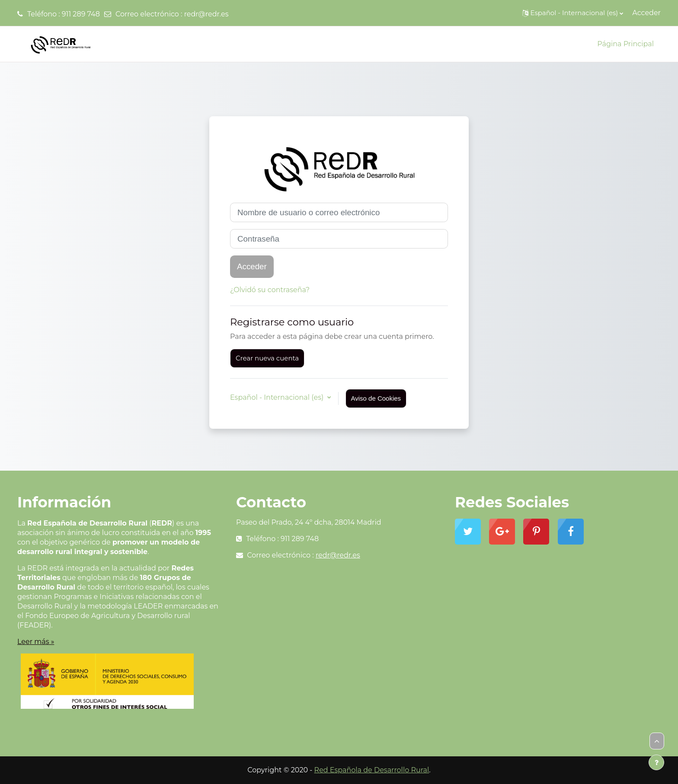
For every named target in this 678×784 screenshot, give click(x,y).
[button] (573, 13)
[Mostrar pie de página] (656, 762)
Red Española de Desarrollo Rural (372, 770)
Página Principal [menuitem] (625, 44)
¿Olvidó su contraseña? (270, 290)
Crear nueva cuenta (267, 358)
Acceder (646, 13)
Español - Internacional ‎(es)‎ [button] (278, 397)
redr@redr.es (206, 14)
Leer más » (36, 642)
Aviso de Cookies (376, 398)
